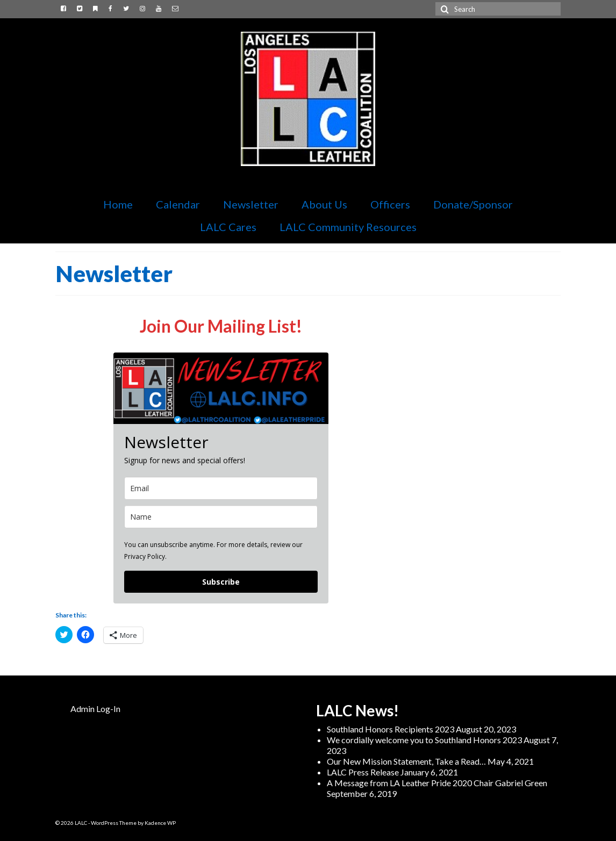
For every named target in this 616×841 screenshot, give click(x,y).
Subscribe (221, 582)
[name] (221, 517)
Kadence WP (160, 823)
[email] (221, 488)
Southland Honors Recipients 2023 (391, 729)
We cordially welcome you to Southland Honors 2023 (424, 740)
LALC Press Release (363, 772)
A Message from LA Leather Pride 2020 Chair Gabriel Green (437, 783)
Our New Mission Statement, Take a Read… (406, 761)
